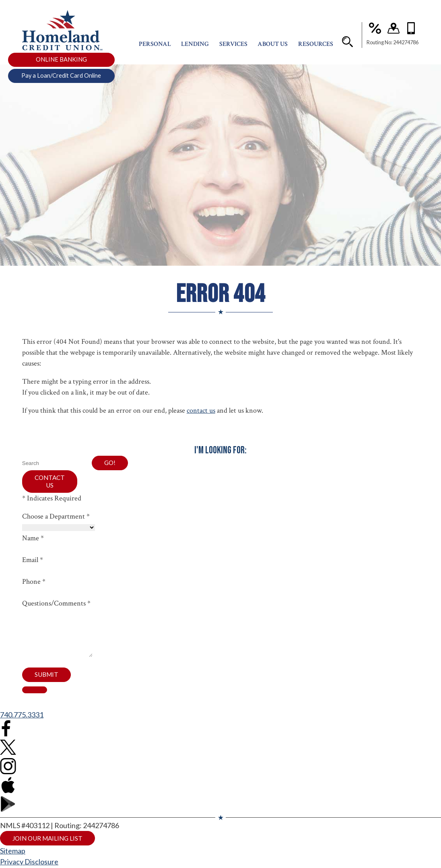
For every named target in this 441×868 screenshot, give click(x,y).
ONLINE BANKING (61, 64)
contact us (201, 410)
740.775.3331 (22, 727)
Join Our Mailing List (50, 851)
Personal (155, 49)
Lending (195, 49)
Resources (316, 49)
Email (33, 562)
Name (33, 540)
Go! (110, 463)
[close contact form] (35, 702)
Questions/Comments (56, 605)
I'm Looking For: (220, 450)
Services (233, 49)
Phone (34, 584)
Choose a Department (56, 518)
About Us (273, 49)
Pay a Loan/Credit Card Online (61, 80)
